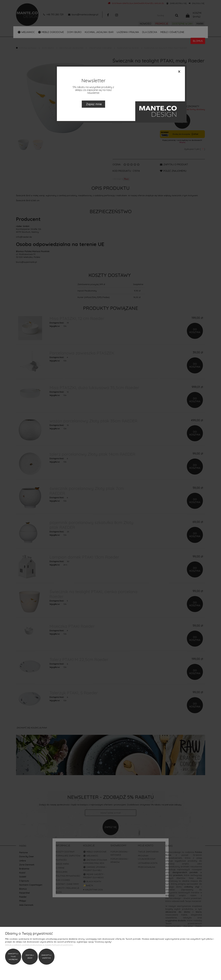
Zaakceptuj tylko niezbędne (13, 957)
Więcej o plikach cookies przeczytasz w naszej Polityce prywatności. (39, 945)
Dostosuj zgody (30, 957)
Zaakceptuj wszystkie (46, 957)
